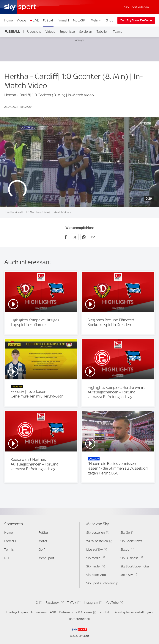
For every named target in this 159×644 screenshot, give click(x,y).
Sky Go (127, 533)
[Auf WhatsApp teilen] (84, 237)
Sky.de (126, 550)
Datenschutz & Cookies (77, 613)
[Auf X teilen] (75, 237)
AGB (53, 612)
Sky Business (131, 559)
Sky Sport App (96, 575)
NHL (7, 558)
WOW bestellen (99, 542)
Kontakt (105, 612)
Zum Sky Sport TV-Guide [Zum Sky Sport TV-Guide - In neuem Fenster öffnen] (136, 20)
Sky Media (95, 559)
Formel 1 (63, 20)
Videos (22, 20)
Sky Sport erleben (137, 7)
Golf (42, 550)
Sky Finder (95, 567)
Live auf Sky (96, 550)
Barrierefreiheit (80, 619)
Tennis (9, 550)
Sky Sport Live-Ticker (135, 566)
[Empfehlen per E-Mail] (93, 237)
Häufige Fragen (17, 612)
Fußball (48, 20)
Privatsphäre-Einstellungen (134, 612)
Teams (118, 32)
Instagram (93, 603)
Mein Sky (128, 575)
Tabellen (103, 32)
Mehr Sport (47, 558)
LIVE (36, 20)
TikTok (73, 603)
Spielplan (86, 32)
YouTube (114, 603)
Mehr (96, 20)
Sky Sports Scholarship (102, 583)
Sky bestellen (97, 533)
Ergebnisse (67, 32)
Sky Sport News (131, 541)
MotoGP (79, 20)
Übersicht (34, 32)
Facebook (54, 603)
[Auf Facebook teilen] (66, 237)
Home (8, 20)
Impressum (39, 612)
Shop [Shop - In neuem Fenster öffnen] (110, 20)
